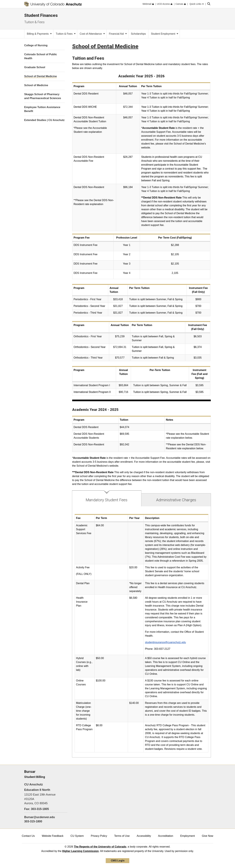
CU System (77, 836)
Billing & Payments (39, 34)
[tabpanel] (142, 632)
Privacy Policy (99, 836)
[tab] (107, 498)
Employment (187, 836)
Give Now (208, 836)
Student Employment (165, 34)
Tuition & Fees (34, 22)
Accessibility (144, 836)
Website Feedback (53, 836)
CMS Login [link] (118, 861)
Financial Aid (118, 34)
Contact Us (28, 836)
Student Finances (41, 15)
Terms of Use (122, 836)
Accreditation (166, 836)
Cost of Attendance (92, 34)
